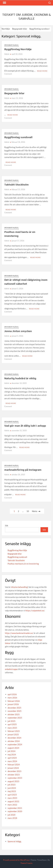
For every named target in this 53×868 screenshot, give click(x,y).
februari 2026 (14, 701)
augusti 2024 (13, 748)
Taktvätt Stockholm (17, 185)
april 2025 (12, 724)
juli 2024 (12, 751)
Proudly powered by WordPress (16, 860)
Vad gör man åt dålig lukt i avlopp (25, 426)
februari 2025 (14, 731)
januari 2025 (13, 734)
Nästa (35, 511)
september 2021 (15, 808)
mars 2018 (12, 818)
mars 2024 (12, 761)
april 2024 (12, 758)
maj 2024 (12, 755)
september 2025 (15, 718)
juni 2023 (12, 788)
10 (28, 511)
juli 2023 (12, 785)
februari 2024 (14, 765)
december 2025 (14, 708)
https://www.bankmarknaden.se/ (19, 633)
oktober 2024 (14, 741)
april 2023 (12, 795)
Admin (7, 54)
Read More (42, 71)
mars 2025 (12, 728)
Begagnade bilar (23, 29)
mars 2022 (12, 805)
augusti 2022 (13, 801)
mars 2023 (12, 798)
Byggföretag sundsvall (18, 137)
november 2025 (15, 711)
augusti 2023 (13, 781)
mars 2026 (12, 698)
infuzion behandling (19, 587)
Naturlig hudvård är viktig (20, 378)
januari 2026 (13, 704)
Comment (8, 74)
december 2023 (14, 771)
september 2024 (15, 744)
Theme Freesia (26, 863)
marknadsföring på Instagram (23, 470)
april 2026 (12, 694)
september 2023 (15, 778)
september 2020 (15, 811)
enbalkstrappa (11, 669)
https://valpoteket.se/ (35, 610)
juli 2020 (12, 815)
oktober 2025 (14, 714)
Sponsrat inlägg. (12, 45)
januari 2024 (13, 768)
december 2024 (14, 738)
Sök (7, 525)
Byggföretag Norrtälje (18, 49)
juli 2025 (12, 721)
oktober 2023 (14, 775)
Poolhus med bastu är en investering (23, 564)
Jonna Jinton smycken (18, 331)
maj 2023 (12, 791)
